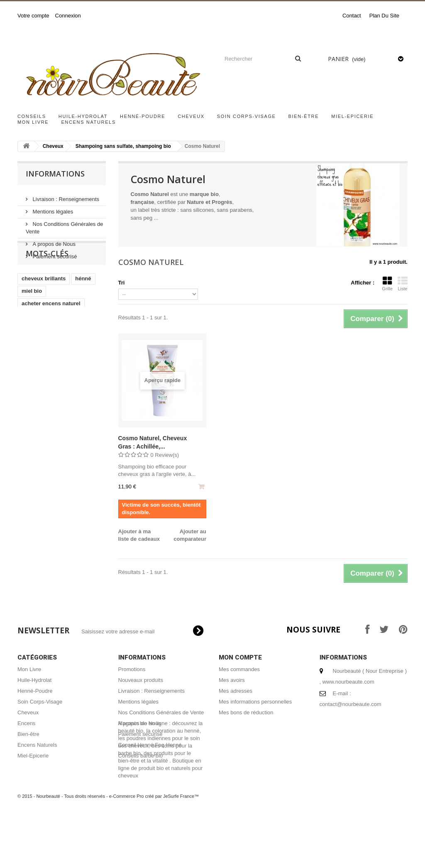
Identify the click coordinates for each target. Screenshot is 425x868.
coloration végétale (46, 409)
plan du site (384, 16)
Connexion (68, 16)
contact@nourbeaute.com (351, 704)
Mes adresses (236, 691)
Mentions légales (52, 208)
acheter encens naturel (51, 335)
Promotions (132, 669)
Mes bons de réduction (246, 712)
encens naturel (41, 359)
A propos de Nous (53, 241)
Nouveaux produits (141, 680)
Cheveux (191, 116)
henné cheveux (41, 384)
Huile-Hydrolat (83, 116)
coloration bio (39, 397)
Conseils (32, 116)
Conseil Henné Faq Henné (150, 745)
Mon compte (240, 657)
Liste (403, 284)
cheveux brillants (44, 310)
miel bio (32, 322)
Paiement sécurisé (54, 253)
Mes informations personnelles (255, 702)
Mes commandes (239, 669)
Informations (55, 174)
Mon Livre (33, 122)
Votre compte (33, 16)
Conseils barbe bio (141, 756)
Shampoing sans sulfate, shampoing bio (123, 146)
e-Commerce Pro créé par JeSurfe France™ (154, 843)
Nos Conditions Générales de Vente (161, 712)
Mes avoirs (232, 680)
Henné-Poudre (143, 116)
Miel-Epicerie (352, 116)
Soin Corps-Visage (247, 116)
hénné (83, 310)
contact (352, 16)
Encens (26, 723)
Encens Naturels (88, 122)
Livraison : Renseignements (65, 196)
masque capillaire (44, 372)
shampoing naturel (46, 347)
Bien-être (304, 116)
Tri (122, 283)
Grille (387, 284)
